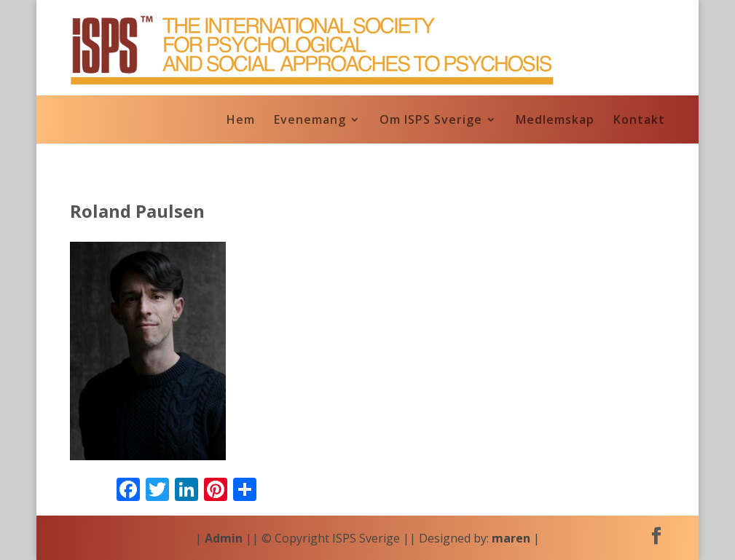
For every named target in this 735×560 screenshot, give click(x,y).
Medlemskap (555, 121)
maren (511, 538)
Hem (241, 121)
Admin (224, 538)
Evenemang (310, 121)
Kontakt (639, 121)
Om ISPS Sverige (431, 121)
